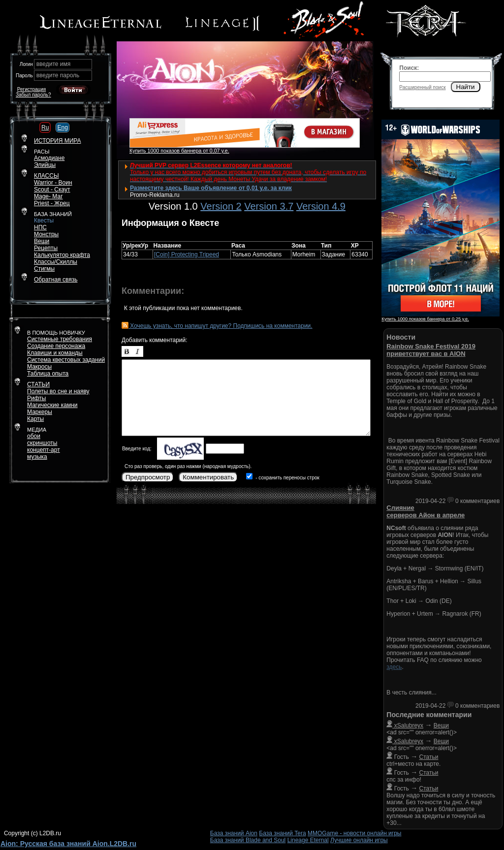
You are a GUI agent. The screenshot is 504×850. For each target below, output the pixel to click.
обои (34, 436)
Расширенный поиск (422, 87)
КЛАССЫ (47, 176)
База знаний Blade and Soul (248, 840)
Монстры (46, 234)
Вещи (42, 241)
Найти (466, 87)
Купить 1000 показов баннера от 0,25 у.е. (425, 319)
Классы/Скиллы (56, 262)
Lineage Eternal (308, 840)
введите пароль (58, 75)
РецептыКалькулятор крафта (62, 252)
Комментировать (208, 477)
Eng (62, 127)
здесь (394, 667)
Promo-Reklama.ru (155, 195)
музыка (37, 457)
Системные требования (60, 339)
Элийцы (45, 165)
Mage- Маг (48, 196)
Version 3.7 (269, 206)
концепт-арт (44, 450)
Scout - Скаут (52, 189)
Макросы (39, 367)
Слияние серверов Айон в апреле (425, 511)
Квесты (44, 220)
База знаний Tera (282, 833)
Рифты (36, 398)
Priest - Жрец (52, 203)
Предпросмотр (148, 477)
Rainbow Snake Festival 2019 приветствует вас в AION (431, 350)
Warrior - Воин (53, 183)
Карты (35, 419)
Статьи (429, 757)
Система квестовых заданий (66, 360)
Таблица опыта (48, 374)
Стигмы (44, 269)
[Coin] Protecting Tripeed (187, 254)
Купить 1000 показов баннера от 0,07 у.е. (179, 151)
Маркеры (40, 412)
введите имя (54, 64)
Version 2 (221, 206)
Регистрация (31, 89)
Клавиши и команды (55, 353)
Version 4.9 (321, 206)
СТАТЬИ (38, 384)
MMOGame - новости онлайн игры (354, 833)
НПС (40, 227)
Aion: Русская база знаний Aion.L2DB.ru (68, 844)
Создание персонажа (56, 346)
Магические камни (52, 405)
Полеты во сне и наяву (58, 391)
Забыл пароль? (33, 95)
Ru (45, 127)
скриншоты (42, 443)
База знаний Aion (234, 833)
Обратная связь (56, 280)
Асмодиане (49, 158)
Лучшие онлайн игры (359, 840)
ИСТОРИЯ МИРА (57, 141)
